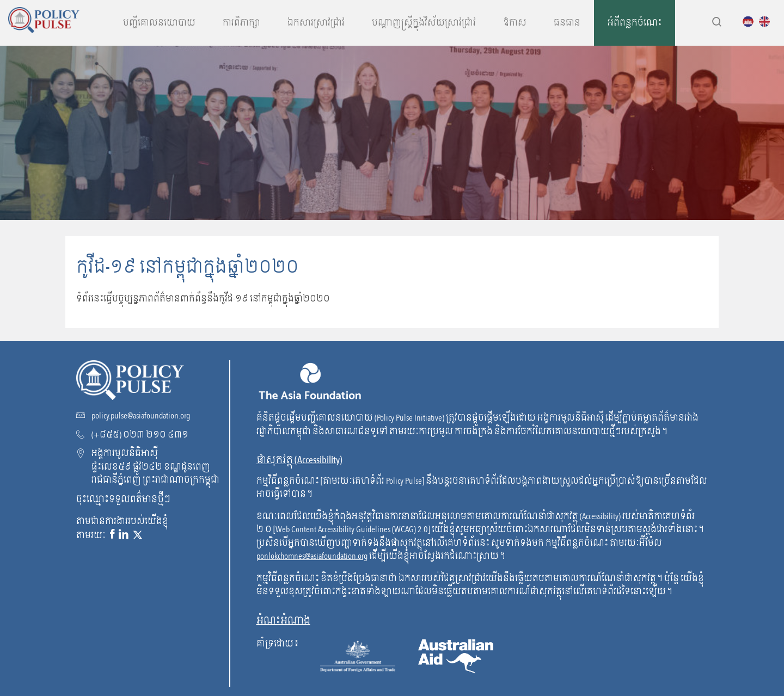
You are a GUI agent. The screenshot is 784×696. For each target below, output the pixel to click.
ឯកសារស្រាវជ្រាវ (316, 23)
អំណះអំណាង (283, 621)
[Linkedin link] (124, 535)
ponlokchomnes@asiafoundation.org (312, 556)
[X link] (138, 535)
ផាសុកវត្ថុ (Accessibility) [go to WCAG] (299, 460)
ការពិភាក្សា (241, 23)
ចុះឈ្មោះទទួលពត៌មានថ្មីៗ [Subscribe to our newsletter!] (123, 499)
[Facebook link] (112, 535)
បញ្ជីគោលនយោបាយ (159, 23)
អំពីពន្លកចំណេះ (635, 23)
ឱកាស (515, 23)
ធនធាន (567, 23)
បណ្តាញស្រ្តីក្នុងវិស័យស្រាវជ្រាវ (424, 23)
